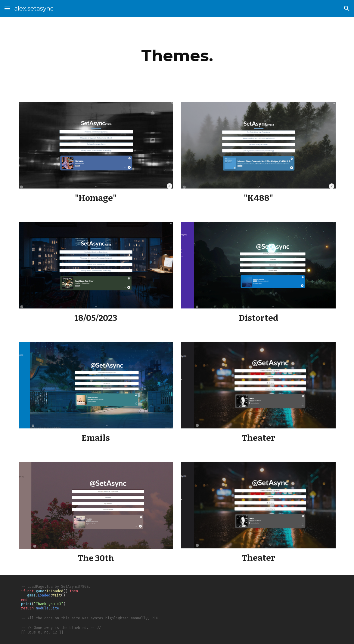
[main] (177, 56)
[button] (7, 8)
